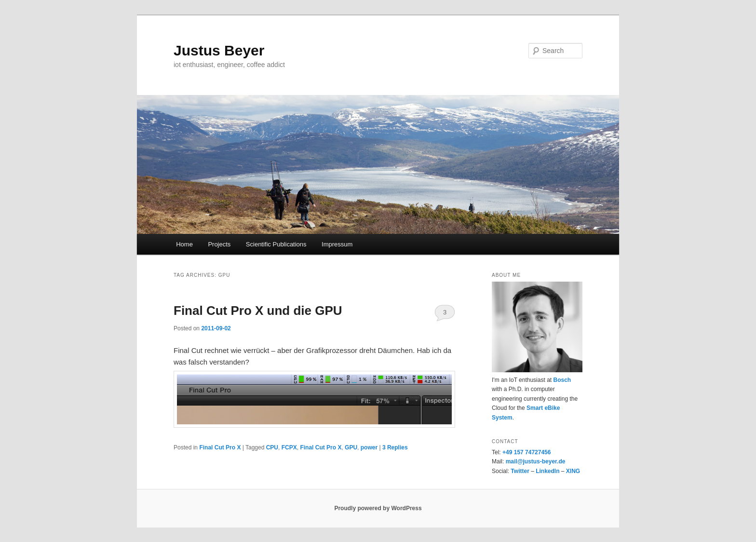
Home (184, 244)
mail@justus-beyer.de (536, 461)
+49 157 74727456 (526, 452)
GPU (351, 447)
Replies (395, 447)
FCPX (289, 447)
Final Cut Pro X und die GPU (258, 311)
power (369, 447)
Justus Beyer (219, 50)
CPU (272, 447)
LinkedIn (547, 471)
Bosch (562, 380)
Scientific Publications (276, 244)
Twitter (520, 471)
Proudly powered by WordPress (378, 508)
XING (573, 471)
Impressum (337, 244)
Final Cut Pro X (220, 447)
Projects (219, 244)
